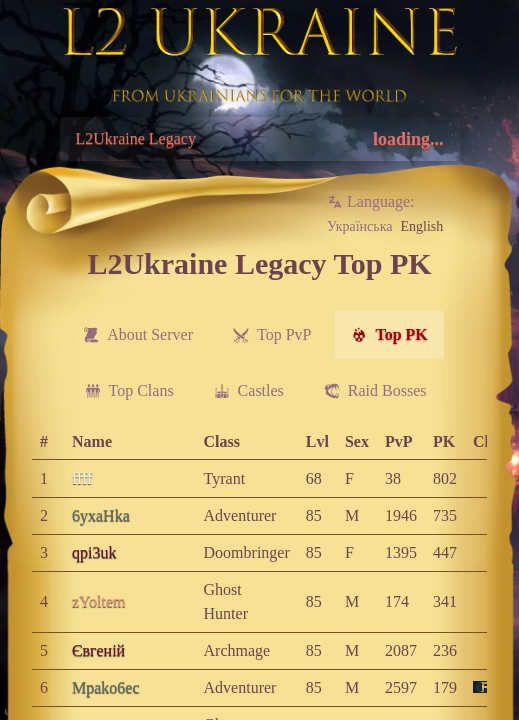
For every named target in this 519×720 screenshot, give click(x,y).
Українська (359, 226)
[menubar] (255, 363)
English (421, 226)
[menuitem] (138, 335)
